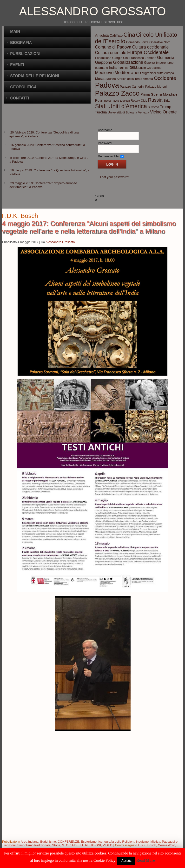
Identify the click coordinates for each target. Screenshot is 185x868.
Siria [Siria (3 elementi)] (166, 101)
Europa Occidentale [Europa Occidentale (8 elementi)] (148, 52)
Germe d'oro (166, 845)
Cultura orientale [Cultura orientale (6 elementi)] (111, 53)
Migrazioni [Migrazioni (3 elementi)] (149, 73)
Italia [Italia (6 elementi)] (133, 67)
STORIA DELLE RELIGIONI (82, 845)
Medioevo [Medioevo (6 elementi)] (104, 73)
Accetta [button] (126, 861)
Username (105, 130)
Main (15, 31)
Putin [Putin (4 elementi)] (99, 100)
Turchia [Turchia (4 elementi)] (101, 112)
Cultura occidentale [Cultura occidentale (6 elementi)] (151, 47)
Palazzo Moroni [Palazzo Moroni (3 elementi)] (156, 87)
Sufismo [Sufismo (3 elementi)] (153, 107)
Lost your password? (114, 177)
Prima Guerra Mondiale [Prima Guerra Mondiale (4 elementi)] (159, 94)
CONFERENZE (68, 842)
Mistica (155, 842)
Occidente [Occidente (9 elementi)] (165, 78)
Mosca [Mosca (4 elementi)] (100, 79)
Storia (56, 845)
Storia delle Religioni (35, 76)
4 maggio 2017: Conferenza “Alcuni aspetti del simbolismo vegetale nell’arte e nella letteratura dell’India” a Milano (89, 227)
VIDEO (107, 845)
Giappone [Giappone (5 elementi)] (103, 62)
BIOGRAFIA (21, 43)
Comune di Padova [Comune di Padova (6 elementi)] (113, 47)
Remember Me (108, 156)
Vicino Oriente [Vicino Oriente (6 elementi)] (163, 112)
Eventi (17, 65)
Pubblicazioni (25, 54)
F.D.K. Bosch (147, 845)
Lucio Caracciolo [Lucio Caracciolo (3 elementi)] (150, 68)
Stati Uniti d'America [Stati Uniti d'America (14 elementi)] (121, 106)
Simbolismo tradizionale (34, 845)
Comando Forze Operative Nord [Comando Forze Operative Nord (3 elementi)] (148, 42)
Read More (146, 860)
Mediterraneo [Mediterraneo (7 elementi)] (128, 73)
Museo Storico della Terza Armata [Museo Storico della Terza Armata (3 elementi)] (130, 79)
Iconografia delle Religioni (116, 842)
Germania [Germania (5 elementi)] (166, 57)
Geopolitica (23, 87)
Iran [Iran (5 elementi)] (121, 67)
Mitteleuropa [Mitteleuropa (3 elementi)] (165, 73)
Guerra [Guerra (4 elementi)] (150, 63)
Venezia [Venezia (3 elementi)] (144, 112)
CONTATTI (20, 98)
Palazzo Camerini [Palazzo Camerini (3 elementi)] (132, 87)
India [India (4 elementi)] (113, 68)
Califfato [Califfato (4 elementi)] (116, 35)
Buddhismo (48, 842)
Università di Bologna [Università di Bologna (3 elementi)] (122, 112)
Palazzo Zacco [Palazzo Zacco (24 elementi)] (117, 93)
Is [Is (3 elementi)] (126, 68)
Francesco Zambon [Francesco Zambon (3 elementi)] (143, 58)
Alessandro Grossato (92, 11)
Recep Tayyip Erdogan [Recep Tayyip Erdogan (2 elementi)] (117, 101)
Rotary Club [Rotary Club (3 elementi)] (139, 101)
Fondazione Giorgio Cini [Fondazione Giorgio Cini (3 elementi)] (112, 58)
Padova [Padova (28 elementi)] (107, 85)
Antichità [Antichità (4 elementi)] (102, 35)
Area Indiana (30, 842)
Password (105, 143)
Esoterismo (89, 842)
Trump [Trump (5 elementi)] (166, 107)
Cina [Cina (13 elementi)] (129, 35)
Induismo (142, 842)
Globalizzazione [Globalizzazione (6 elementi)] (128, 62)
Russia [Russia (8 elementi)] (155, 100)
